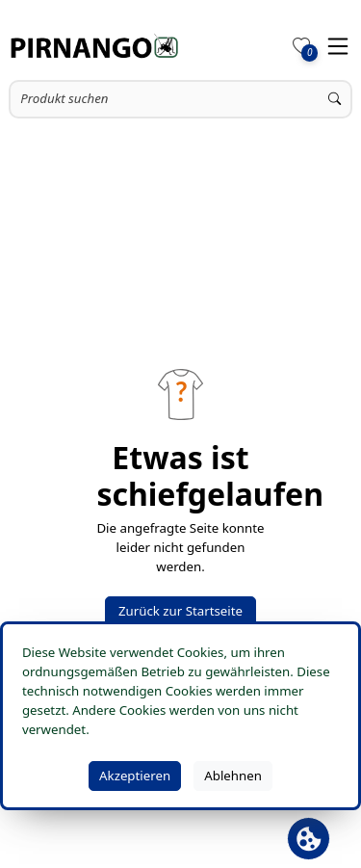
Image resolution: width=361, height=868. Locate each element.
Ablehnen (233, 776)
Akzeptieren (135, 776)
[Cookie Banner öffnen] (309, 839)
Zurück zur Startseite (180, 611)
